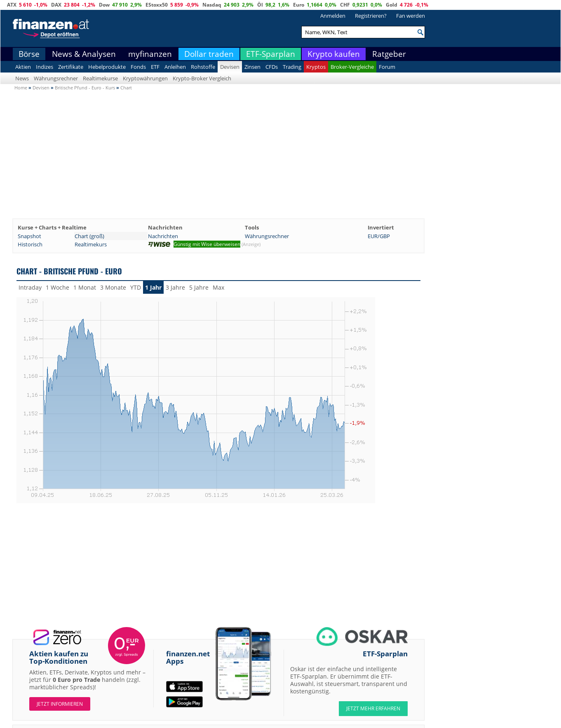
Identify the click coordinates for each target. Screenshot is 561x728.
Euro (299, 5)
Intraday (30, 287)
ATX (12, 5)
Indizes (45, 67)
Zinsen (252, 67)
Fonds (138, 67)
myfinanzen (150, 54)
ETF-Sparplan (271, 54)
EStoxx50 (157, 5)
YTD (136, 287)
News (22, 78)
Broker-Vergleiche (352, 67)
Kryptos (316, 67)
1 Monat (85, 287)
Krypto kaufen (334, 54)
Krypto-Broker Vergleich (202, 78)
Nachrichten (163, 236)
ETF (155, 67)
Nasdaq (212, 5)
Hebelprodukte (107, 67)
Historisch (30, 244)
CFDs (272, 67)
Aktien (23, 67)
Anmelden (333, 16)
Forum (387, 67)
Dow (104, 5)
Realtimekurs (91, 244)
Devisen (230, 67)
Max (218, 287)
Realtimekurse (100, 78)
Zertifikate (71, 67)
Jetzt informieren (60, 704)
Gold (392, 5)
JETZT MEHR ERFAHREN (373, 708)
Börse (29, 54)
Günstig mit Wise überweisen (207, 244)
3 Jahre (175, 287)
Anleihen (175, 67)
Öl (260, 5)
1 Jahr (153, 287)
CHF (345, 5)
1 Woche (58, 287)
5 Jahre (199, 287)
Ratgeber (389, 54)
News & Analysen (84, 54)
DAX (56, 5)
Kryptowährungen (145, 78)
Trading (292, 67)
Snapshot (29, 236)
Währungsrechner (56, 78)
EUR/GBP (379, 236)
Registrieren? (371, 16)
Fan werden (411, 16)
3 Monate (113, 287)
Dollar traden (209, 54)
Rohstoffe (203, 67)
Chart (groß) (89, 236)
